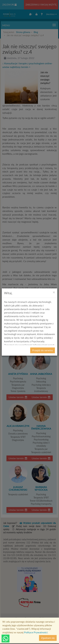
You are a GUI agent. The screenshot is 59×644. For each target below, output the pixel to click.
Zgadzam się (48, 638)
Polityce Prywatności (36, 632)
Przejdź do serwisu (43, 350)
